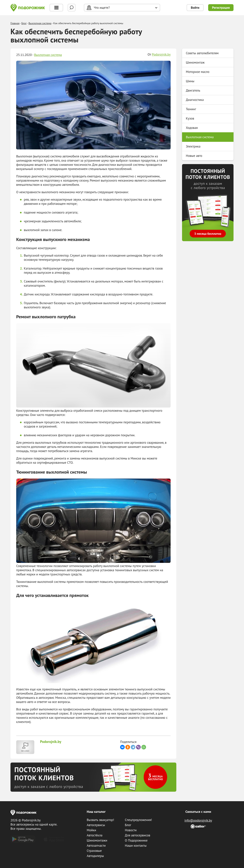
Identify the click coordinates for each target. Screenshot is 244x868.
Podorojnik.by (161, 54)
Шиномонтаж (195, 62)
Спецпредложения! (138, 820)
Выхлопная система (40, 23)
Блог (24, 23)
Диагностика (195, 100)
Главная (15, 23)
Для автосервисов (138, 835)
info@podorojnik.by (198, 820)
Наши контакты (136, 846)
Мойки (91, 830)
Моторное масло (198, 72)
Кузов (190, 118)
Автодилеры (95, 856)
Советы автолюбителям (202, 53)
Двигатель (193, 90)
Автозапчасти (96, 846)
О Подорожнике (136, 840)
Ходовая (192, 128)
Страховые (94, 851)
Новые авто (194, 156)
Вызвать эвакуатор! (100, 820)
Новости (131, 830)
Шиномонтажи (97, 840)
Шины (190, 81)
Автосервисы (96, 825)
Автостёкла (95, 835)
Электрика (193, 146)
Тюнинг (191, 109)
